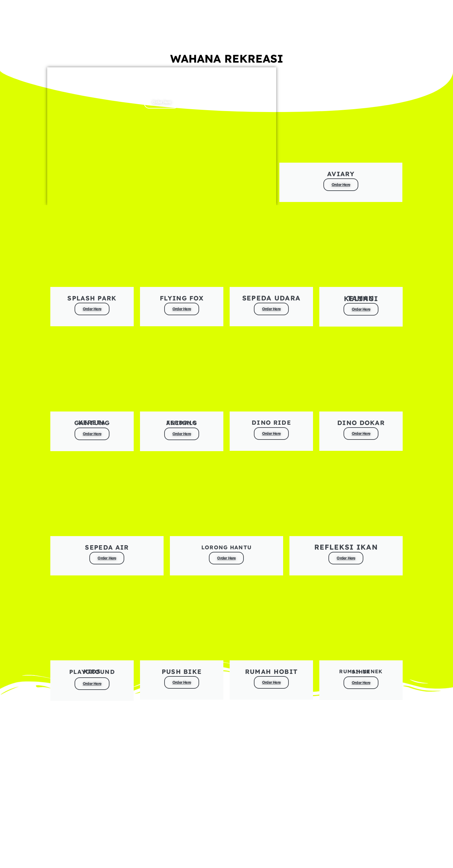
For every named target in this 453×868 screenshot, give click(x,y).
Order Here (162, 99)
